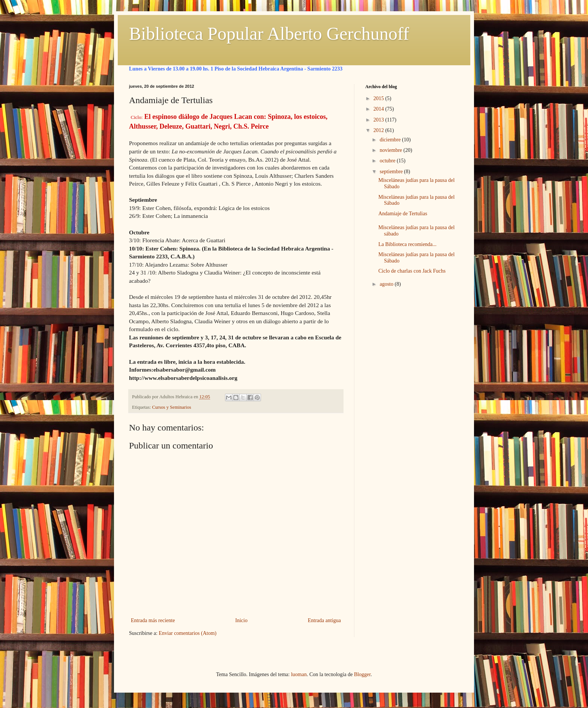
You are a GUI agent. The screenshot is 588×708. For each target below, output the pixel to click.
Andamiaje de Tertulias (403, 214)
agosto (387, 284)
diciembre (391, 140)
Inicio (241, 620)
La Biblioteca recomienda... (407, 244)
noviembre (391, 150)
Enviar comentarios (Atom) (187, 633)
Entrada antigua (324, 620)
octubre (388, 161)
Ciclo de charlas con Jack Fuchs (412, 271)
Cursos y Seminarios (172, 407)
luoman (299, 674)
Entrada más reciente (153, 620)
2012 (379, 130)
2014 (379, 109)
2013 (379, 120)
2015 (379, 98)
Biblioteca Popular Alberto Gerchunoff (269, 34)
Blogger (362, 674)
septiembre (392, 172)
